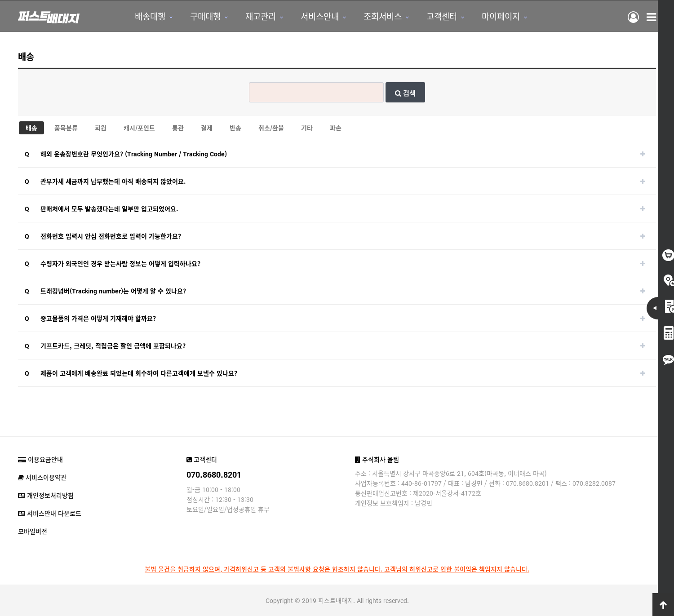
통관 (178, 128)
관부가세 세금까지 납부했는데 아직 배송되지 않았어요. (113, 181)
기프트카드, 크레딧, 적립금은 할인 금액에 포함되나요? (113, 346)
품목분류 (66, 128)
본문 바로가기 (0, 0)
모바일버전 (33, 531)
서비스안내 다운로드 (50, 513)
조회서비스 (383, 16)
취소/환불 (271, 128)
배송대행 (150, 16)
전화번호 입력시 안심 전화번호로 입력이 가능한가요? (111, 236)
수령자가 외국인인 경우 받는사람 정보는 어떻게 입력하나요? (120, 263)
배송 (31, 128)
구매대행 (205, 16)
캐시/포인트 (139, 128)
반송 (235, 128)
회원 (101, 128)
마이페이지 (501, 16)
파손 (336, 128)
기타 (307, 128)
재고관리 (261, 16)
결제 (207, 128)
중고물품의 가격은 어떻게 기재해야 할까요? (98, 318)
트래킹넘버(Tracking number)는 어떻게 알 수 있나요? (113, 291)
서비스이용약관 (42, 477)
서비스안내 (320, 16)
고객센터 (442, 16)
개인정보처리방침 (46, 495)
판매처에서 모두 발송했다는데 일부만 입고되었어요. (109, 208)
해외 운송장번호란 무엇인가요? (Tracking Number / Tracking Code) (134, 154)
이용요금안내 (40, 459)
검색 (405, 93)
